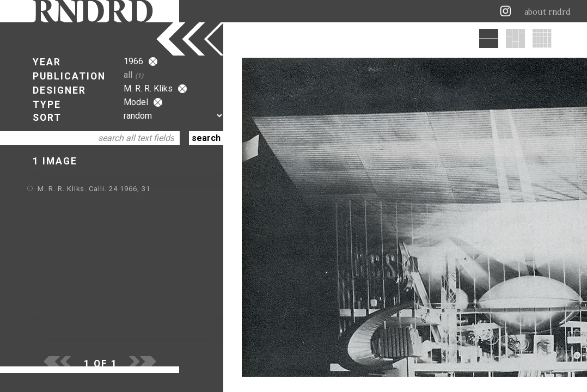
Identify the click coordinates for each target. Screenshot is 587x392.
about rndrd (548, 12)
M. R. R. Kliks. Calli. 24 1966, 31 (94, 189)
